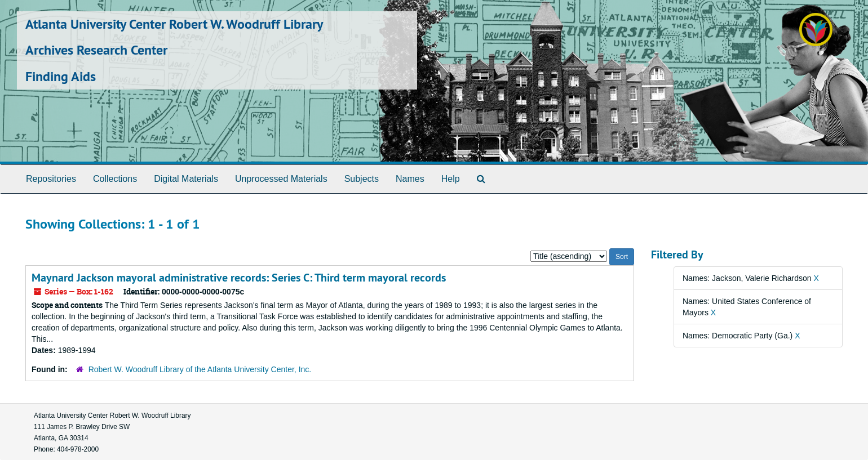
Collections (115, 179)
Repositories (51, 179)
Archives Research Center (96, 50)
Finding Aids (61, 76)
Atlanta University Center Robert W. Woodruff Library (174, 24)
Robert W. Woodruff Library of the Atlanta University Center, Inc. (200, 369)
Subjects (362, 179)
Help (451, 179)
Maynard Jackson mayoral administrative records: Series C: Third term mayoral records (239, 278)
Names (410, 179)
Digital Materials (186, 179)
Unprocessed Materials (281, 179)
